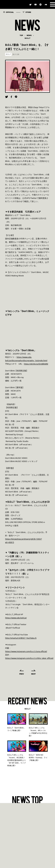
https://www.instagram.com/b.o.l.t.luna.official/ (26, 651)
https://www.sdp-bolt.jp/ (16, 618)
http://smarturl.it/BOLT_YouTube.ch (21, 638)
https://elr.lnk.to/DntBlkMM (36, 364)
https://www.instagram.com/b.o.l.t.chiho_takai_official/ (29, 658)
